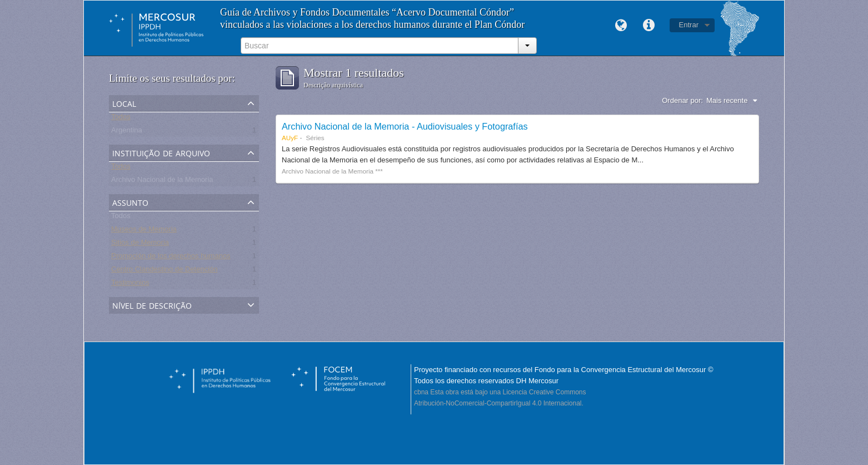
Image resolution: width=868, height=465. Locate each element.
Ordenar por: (682, 100)
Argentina (127, 132)
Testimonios (130, 285)
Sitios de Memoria (140, 244)
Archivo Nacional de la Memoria (162, 182)
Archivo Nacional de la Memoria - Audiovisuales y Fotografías (405, 126)
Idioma (621, 26)
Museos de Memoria (144, 231)
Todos (121, 119)
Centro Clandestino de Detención (164, 271)
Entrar (689, 25)
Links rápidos (649, 26)
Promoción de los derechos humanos (171, 258)
